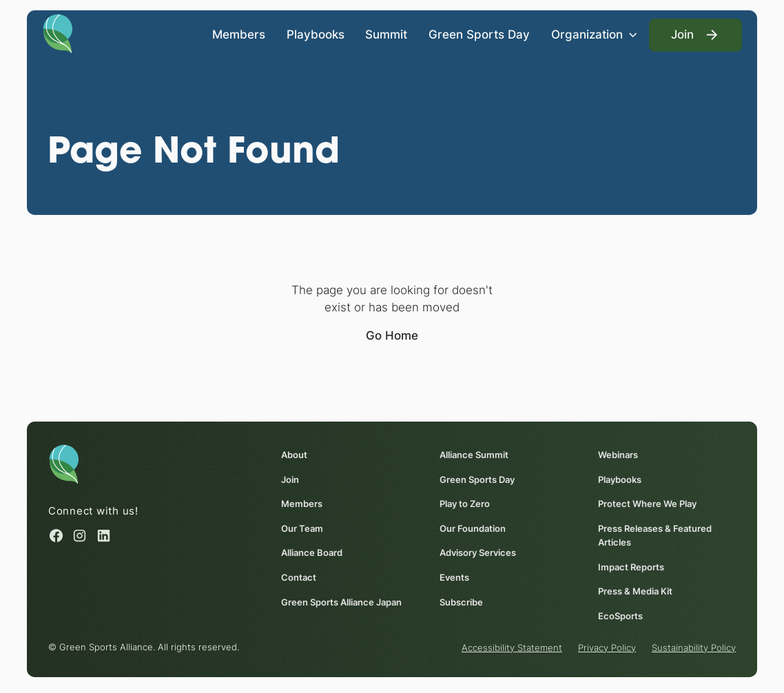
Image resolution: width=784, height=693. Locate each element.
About (294, 455)
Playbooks (316, 34)
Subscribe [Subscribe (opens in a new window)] (461, 602)
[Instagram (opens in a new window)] (80, 536)
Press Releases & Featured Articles (656, 535)
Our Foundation (473, 528)
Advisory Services (478, 553)
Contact (299, 577)
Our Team (302, 528)
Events (454, 577)
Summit (386, 34)
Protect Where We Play (648, 504)
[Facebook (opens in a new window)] (56, 536)
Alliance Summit (474, 455)
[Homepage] (58, 33)
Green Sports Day (479, 34)
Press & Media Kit (636, 591)
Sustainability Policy (694, 648)
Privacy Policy (607, 648)
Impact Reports (632, 567)
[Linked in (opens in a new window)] (104, 536)
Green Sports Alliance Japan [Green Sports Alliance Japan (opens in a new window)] (341, 602)
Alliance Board (312, 553)
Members (239, 34)
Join (290, 479)
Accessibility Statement (512, 648)
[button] (595, 35)
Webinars (619, 455)
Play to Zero (465, 504)
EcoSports (621, 616)
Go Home (392, 335)
